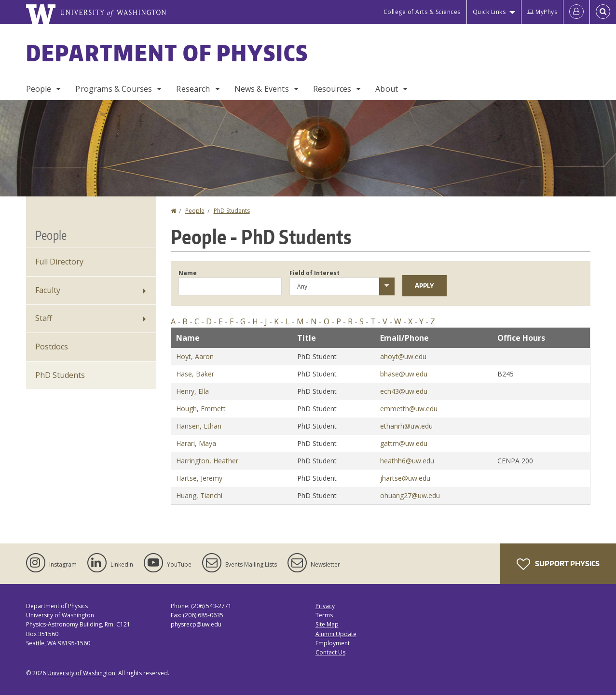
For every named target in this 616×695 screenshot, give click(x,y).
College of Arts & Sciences (422, 12)
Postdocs (52, 347)
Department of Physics (167, 53)
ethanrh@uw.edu (406, 426)
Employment (333, 643)
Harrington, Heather (207, 461)
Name (188, 273)
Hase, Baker (195, 374)
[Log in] (576, 12)
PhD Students (232, 211)
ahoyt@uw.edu (403, 356)
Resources (332, 89)
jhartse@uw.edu (405, 478)
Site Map (327, 624)
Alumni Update (336, 634)
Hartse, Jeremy (199, 478)
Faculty (48, 290)
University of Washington (81, 673)
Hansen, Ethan (199, 426)
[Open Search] (603, 12)
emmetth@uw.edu (409, 409)
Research (193, 89)
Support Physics (558, 564)
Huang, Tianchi (199, 495)
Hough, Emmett (201, 409)
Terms (324, 615)
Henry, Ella (192, 391)
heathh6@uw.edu (407, 461)
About (387, 89)
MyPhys (542, 12)
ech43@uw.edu (404, 391)
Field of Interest (315, 273)
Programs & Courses (114, 89)
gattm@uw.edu (404, 443)
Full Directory (59, 262)
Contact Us (330, 652)
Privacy (325, 606)
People (39, 89)
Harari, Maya (196, 443)
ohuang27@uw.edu (410, 495)
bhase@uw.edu (404, 374)
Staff (44, 318)
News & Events (262, 89)
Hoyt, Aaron (195, 356)
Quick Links (489, 12)
